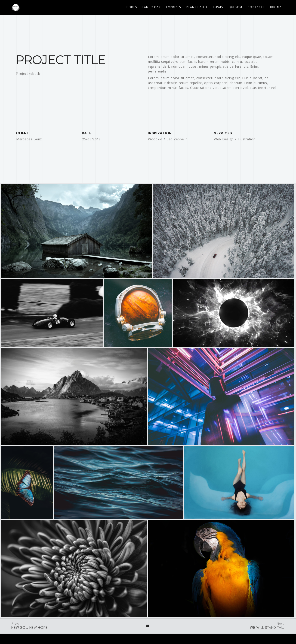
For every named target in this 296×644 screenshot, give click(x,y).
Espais (218, 7)
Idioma (276, 7)
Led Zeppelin (177, 139)
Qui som (235, 7)
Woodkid (155, 139)
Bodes (132, 7)
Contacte (256, 7)
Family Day (152, 7)
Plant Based (197, 7)
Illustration (247, 139)
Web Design (224, 139)
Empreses (174, 7)
